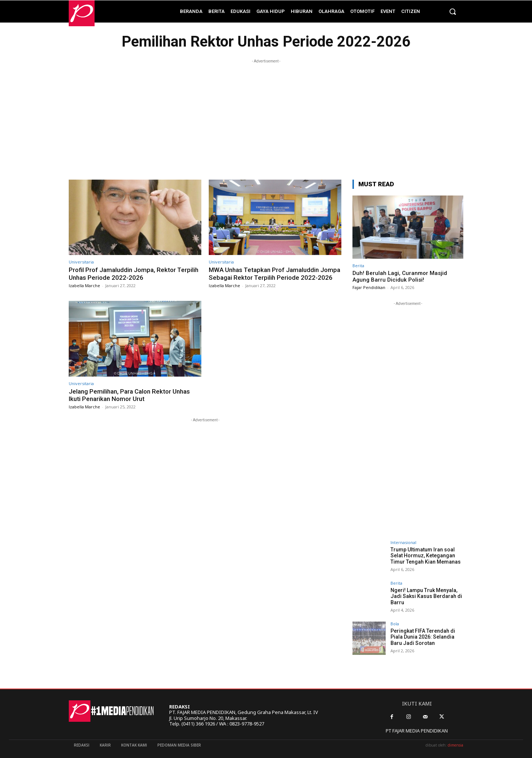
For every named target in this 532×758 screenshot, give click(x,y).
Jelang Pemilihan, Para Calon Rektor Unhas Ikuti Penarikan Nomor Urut (129, 395)
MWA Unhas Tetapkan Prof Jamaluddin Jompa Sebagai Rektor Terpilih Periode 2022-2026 (275, 273)
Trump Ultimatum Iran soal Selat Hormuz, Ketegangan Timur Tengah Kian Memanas (426, 556)
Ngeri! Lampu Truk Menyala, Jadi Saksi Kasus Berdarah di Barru (426, 596)
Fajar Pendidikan (369, 287)
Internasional (403, 542)
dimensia (456, 745)
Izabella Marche (84, 285)
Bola (395, 624)
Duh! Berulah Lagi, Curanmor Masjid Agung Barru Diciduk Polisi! (400, 276)
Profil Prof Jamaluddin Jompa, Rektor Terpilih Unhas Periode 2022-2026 (134, 273)
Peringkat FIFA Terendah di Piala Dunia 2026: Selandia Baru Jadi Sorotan (423, 637)
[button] (453, 11)
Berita (358, 266)
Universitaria (81, 262)
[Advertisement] (266, 117)
